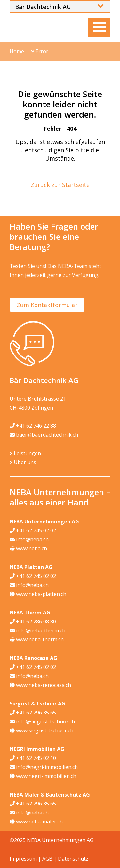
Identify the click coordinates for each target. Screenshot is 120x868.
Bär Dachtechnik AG (43, 7)
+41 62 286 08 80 (33, 622)
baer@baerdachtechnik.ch (44, 435)
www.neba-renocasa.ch (40, 685)
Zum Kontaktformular (47, 305)
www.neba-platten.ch (38, 594)
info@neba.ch (29, 539)
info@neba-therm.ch (37, 630)
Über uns (25, 462)
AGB (47, 859)
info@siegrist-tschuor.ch (42, 722)
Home (17, 51)
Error (40, 51)
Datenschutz (73, 859)
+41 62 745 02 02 (33, 530)
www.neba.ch (28, 548)
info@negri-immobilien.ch (44, 767)
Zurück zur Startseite (60, 185)
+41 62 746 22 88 (33, 426)
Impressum (23, 859)
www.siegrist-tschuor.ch (41, 730)
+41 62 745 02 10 (33, 758)
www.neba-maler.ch (36, 822)
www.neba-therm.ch (37, 639)
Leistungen (27, 453)
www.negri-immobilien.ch (43, 776)
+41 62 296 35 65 (33, 713)
